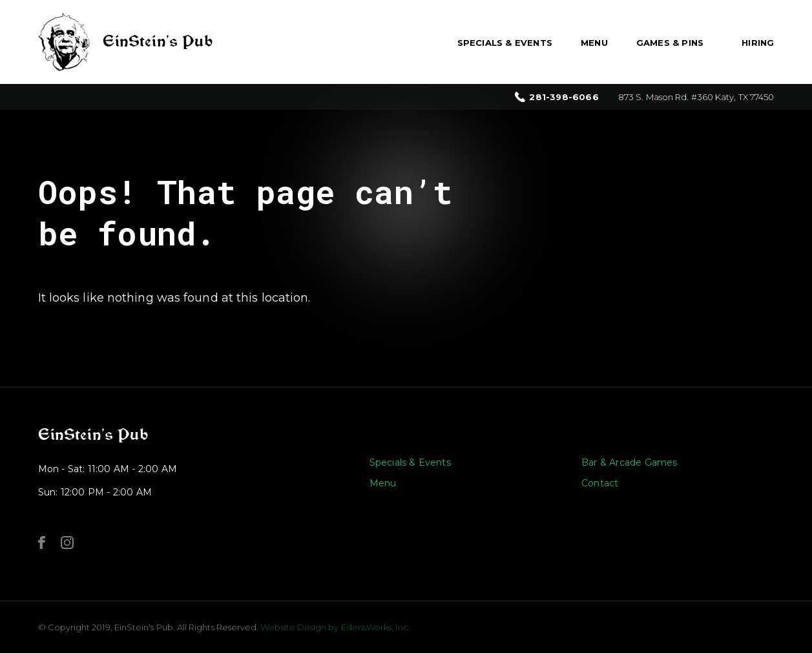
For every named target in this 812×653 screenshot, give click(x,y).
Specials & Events (505, 43)
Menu (594, 43)
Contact (600, 483)
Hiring (758, 43)
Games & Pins (670, 43)
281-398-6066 (564, 97)
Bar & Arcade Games (630, 462)
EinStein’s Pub (93, 435)
